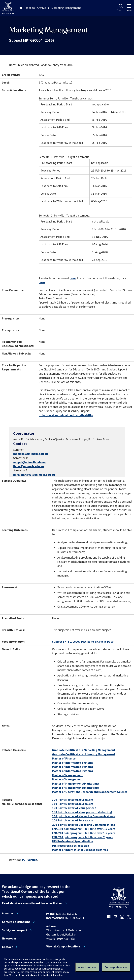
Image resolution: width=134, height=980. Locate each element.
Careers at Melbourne (16, 922)
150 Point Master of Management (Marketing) (82, 812)
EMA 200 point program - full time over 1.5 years (84, 833)
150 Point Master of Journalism (73, 804)
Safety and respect (15, 930)
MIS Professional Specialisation (73, 841)
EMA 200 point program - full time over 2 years (82, 837)
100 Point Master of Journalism (73, 800)
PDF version (30, 860)
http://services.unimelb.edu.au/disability (66, 415)
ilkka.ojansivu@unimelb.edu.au (34, 475)
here (73, 278)
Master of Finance (64, 758)
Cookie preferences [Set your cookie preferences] (116, 967)
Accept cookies (87, 967)
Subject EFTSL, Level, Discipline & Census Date (83, 642)
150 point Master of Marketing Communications (83, 816)
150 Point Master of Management (74, 808)
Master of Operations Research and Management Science (90, 792)
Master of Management (67, 775)
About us (8, 913)
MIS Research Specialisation (70, 846)
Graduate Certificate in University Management (84, 754)
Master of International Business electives (80, 850)
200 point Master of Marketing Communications (83, 825)
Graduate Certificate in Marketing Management (84, 750)
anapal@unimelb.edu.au (29, 462)
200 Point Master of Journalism (73, 820)
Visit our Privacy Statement (24, 975)
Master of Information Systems (72, 763)
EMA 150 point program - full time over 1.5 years (84, 829)
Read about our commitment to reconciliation (32, 903)
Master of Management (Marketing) (75, 783)
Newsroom (9, 938)
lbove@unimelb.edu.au (29, 466)
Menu (129, 8)
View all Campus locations (63, 946)
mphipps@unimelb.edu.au (31, 454)
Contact (7, 947)
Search (121, 8)
